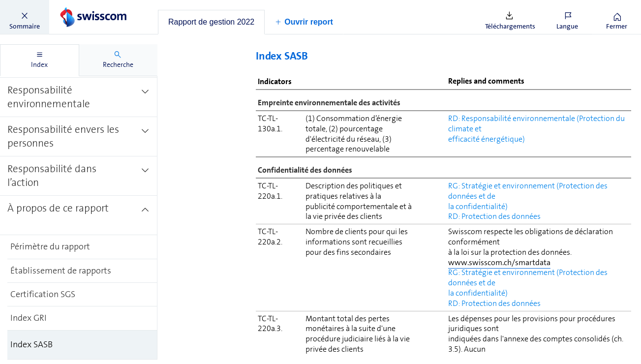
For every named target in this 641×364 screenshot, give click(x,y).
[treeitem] (79, 91)
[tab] (211, 22)
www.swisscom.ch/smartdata (499, 262)
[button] (25, 17)
